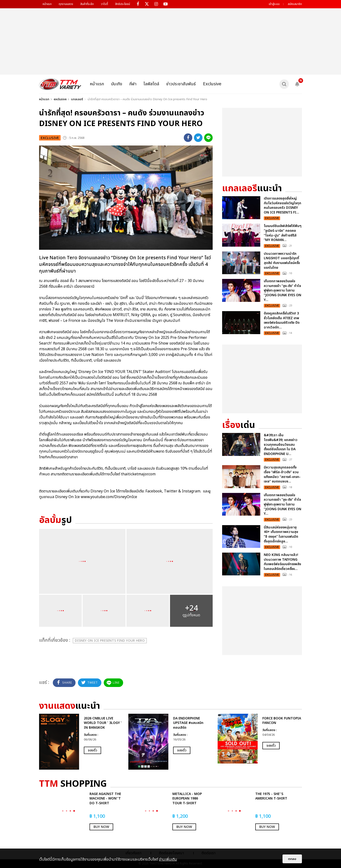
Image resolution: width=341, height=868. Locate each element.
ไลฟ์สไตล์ (151, 84)
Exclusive (212, 84)
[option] (81, 742)
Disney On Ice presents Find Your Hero (110, 641)
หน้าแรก (47, 4)
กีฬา (133, 84)
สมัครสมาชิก (295, 4)
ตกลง (292, 859)
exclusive (60, 99)
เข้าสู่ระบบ (274, 4)
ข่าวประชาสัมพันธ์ (181, 84)
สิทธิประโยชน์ (123, 4)
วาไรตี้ (104, 4)
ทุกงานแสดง (66, 4)
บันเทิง (117, 84)
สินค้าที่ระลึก (87, 4)
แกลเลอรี (77, 99)
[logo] (60, 84)
